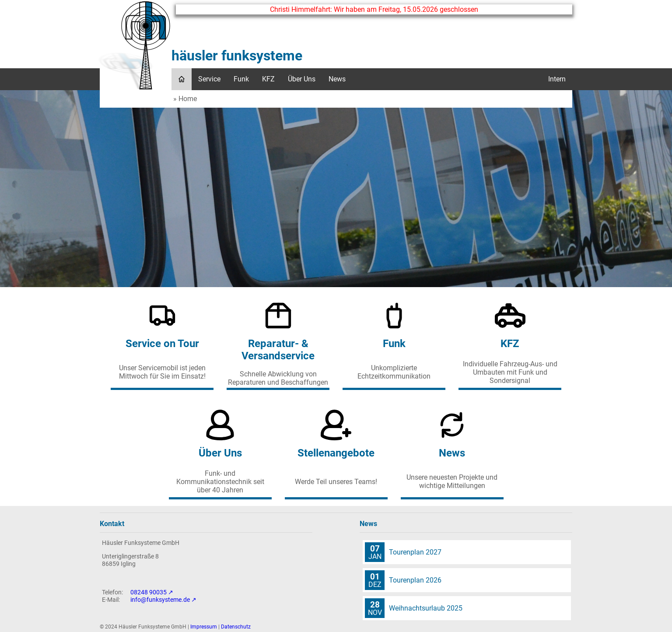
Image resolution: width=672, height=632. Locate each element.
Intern (557, 79)
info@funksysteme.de (160, 600)
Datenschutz (236, 627)
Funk (241, 79)
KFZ (268, 79)
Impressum (204, 627)
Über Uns (302, 79)
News (337, 79)
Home (188, 99)
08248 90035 (149, 592)
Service (209, 79)
